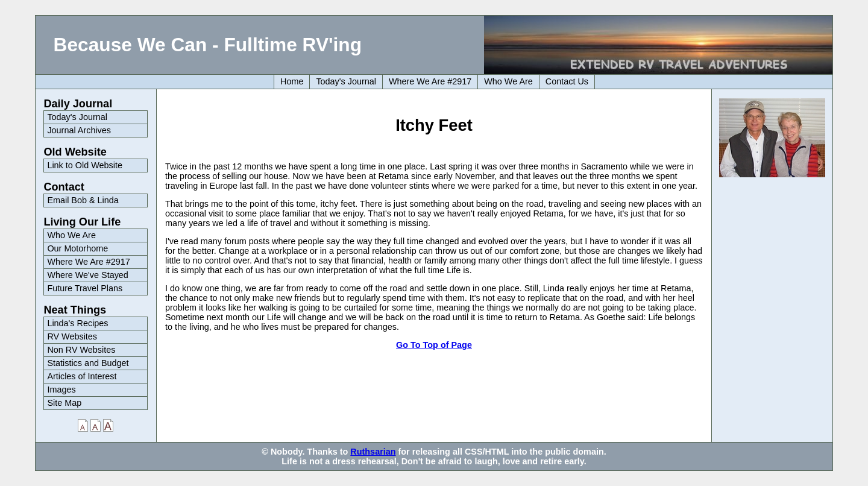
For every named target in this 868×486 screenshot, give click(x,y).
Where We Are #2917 (430, 81)
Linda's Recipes (77, 323)
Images (61, 390)
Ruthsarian (373, 452)
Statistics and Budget (88, 363)
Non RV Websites (81, 350)
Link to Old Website (85, 165)
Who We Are (508, 81)
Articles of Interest (82, 376)
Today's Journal (346, 81)
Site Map (64, 403)
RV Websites (72, 336)
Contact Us (567, 81)
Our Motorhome (77, 248)
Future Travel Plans (85, 288)
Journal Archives (79, 130)
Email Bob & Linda (83, 200)
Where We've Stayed (87, 275)
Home (292, 81)
